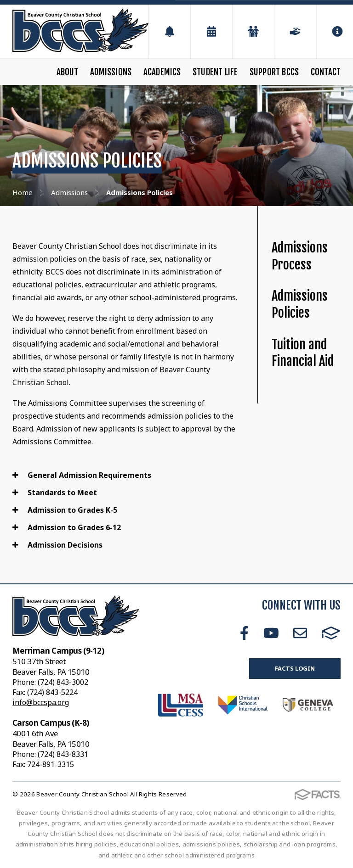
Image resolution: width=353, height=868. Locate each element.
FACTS (331, 633)
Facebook (244, 633)
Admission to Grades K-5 (65, 510)
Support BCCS (274, 72)
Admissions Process (300, 256)
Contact (326, 72)
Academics (162, 72)
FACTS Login (295, 668)
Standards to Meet (55, 493)
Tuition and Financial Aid (303, 353)
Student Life (215, 72)
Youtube (271, 633)
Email (300, 633)
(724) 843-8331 (63, 754)
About (68, 72)
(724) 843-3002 (63, 682)
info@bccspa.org (41, 702)
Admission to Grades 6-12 (67, 527)
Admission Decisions (57, 545)
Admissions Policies (300, 304)
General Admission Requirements (82, 475)
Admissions (111, 72)
